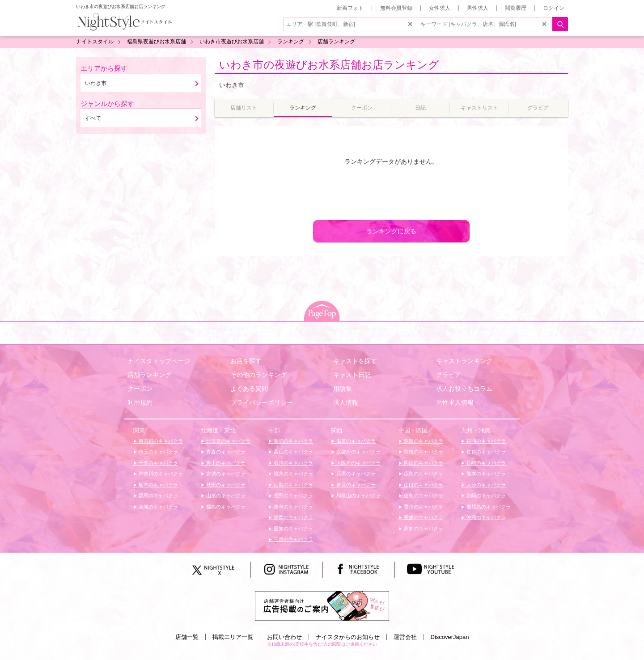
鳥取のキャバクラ (423, 441)
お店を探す (246, 361)
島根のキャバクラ (423, 452)
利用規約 (140, 402)
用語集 (343, 389)
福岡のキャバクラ (485, 441)
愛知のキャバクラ (293, 529)
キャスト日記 (352, 375)
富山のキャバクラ (293, 452)
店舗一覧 (187, 637)
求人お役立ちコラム (464, 389)
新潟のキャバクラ (293, 441)
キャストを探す (355, 361)
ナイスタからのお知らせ (348, 637)
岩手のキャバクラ (225, 463)
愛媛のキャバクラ (423, 517)
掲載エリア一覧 (233, 637)
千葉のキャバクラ (158, 463)
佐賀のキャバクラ (485, 452)
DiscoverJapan (450, 637)
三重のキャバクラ (293, 539)
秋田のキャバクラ (225, 485)
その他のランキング (258, 375)
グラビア (449, 375)
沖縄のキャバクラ (485, 517)
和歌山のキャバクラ (358, 495)
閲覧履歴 (516, 8)
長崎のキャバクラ (485, 463)
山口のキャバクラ (423, 485)
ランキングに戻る (391, 231)
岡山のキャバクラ (423, 463)
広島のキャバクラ (423, 474)
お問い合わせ (284, 637)
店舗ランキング (149, 375)
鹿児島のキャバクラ (488, 507)
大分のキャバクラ (485, 485)
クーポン (140, 389)
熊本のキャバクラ (485, 474)
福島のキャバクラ (225, 507)
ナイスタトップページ (159, 361)
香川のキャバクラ (423, 507)
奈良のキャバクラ (355, 485)
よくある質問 (249, 389)
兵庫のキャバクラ (355, 474)
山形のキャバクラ (225, 495)
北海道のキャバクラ (228, 441)
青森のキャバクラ (225, 452)
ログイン (554, 8)
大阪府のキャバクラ (358, 463)
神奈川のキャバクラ (160, 474)
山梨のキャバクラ (293, 485)
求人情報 (346, 402)
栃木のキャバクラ (158, 485)
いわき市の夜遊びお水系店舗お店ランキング (329, 65)
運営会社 (405, 637)
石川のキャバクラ (293, 463)
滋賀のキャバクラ (355, 441)
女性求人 (440, 8)
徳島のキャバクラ (423, 495)
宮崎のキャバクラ (485, 495)
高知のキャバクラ (423, 529)
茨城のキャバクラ (158, 507)
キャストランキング (464, 361)
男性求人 (478, 8)
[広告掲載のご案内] (322, 605)
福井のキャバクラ (293, 474)
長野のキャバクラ (293, 495)
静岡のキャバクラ (293, 517)
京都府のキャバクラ (358, 452)
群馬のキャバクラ (158, 495)
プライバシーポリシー (262, 402)
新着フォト (350, 8)
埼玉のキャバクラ (158, 452)
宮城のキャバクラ (225, 474)
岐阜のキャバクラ (293, 507)
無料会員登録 (396, 8)
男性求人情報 (455, 402)
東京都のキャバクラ (160, 441)
